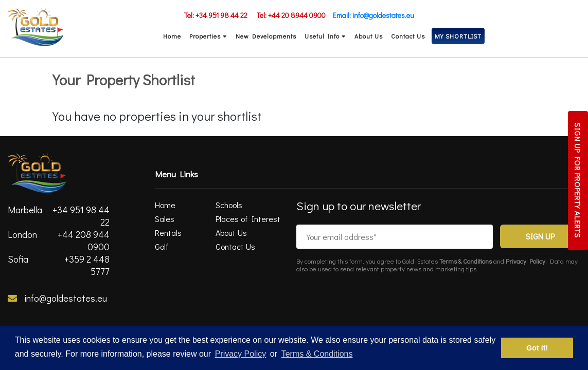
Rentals (168, 233)
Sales (165, 219)
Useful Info (325, 36)
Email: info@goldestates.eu (373, 15)
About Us (369, 36)
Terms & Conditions (466, 261)
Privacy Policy (527, 261)
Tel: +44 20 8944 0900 (291, 15)
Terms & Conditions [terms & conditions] (317, 354)
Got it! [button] (537, 348)
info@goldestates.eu (57, 298)
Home (172, 36)
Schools (229, 205)
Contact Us (408, 36)
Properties (208, 36)
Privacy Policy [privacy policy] (241, 354)
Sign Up (540, 236)
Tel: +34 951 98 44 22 (216, 15)
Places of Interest (248, 219)
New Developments (266, 36)
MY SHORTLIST (458, 36)
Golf (162, 246)
